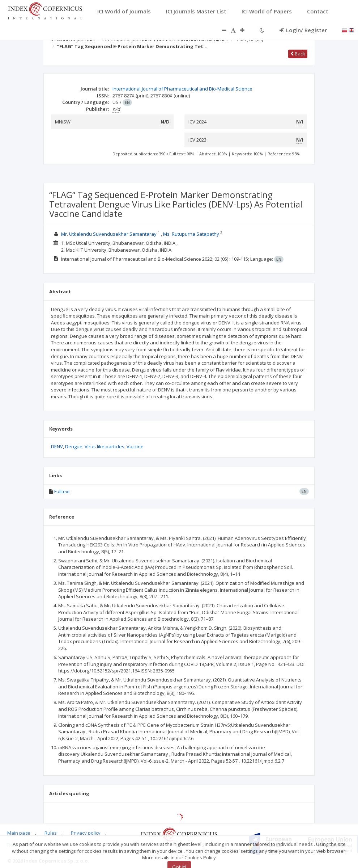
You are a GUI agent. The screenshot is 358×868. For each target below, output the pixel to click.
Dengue (74, 446)
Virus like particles (105, 446)
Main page (19, 833)
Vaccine (135, 446)
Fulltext (62, 491)
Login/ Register (303, 30)
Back (298, 54)
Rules (51, 833)
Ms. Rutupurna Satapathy (191, 234)
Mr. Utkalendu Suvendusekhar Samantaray (109, 234)
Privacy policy (86, 833)
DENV (57, 446)
